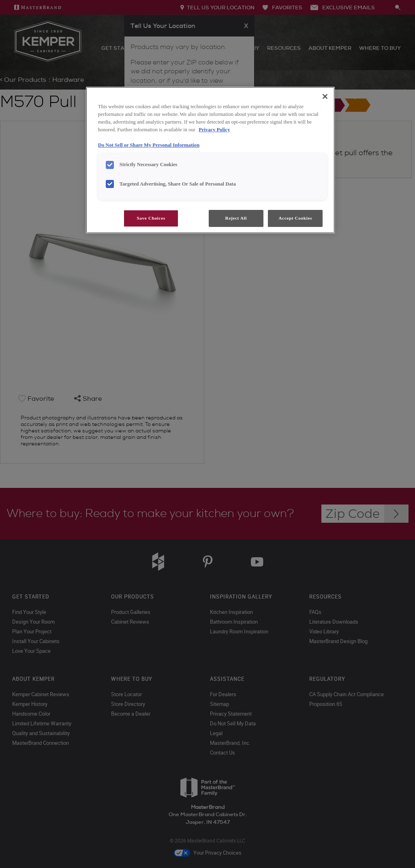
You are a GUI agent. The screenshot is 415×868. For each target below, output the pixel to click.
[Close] (325, 96)
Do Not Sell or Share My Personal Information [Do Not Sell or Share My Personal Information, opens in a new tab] (149, 145)
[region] (210, 160)
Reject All (236, 218)
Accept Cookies (295, 218)
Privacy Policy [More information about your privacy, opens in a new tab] (214, 130)
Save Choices (151, 218)
